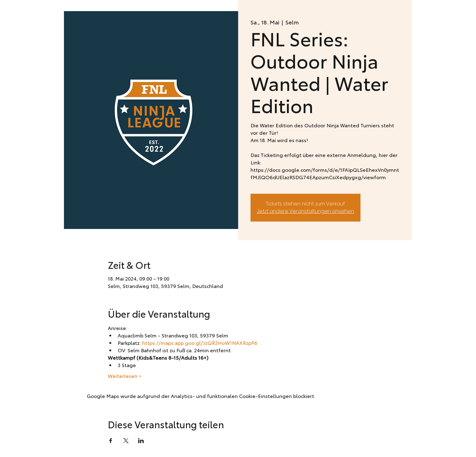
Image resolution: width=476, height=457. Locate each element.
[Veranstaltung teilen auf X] (126, 441)
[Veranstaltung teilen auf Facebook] (111, 441)
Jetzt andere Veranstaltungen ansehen (305, 211)
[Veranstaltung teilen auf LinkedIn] (141, 441)
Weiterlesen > (125, 376)
